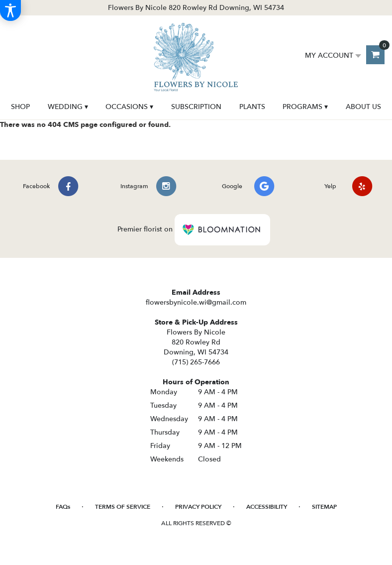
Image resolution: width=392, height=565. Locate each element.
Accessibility (267, 507)
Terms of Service (123, 507)
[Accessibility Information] (10, 10)
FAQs (63, 507)
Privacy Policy (198, 507)
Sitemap (324, 507)
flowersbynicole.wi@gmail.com (196, 302)
